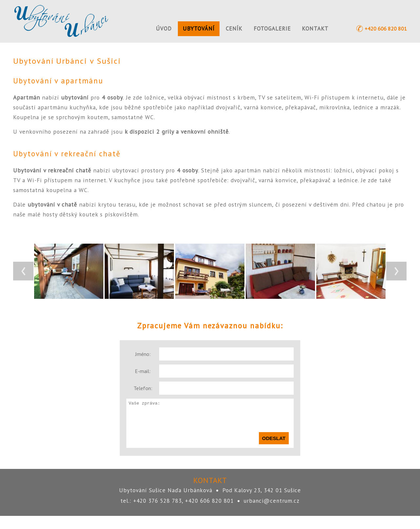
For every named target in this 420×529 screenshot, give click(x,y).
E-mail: (143, 371)
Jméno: (143, 354)
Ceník (234, 29)
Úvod (164, 29)
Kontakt (315, 29)
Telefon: (143, 388)
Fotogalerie (272, 29)
